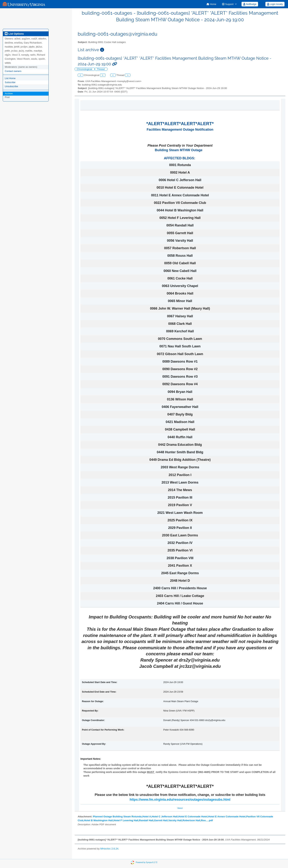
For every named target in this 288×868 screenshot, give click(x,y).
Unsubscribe (11, 86)
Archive (9, 93)
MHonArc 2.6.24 (109, 849)
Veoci (180, 808)
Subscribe (10, 82)
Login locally (275, 4)
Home (211, 4)
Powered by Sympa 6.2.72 (146, 862)
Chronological (85, 69)
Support (228, 4)
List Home (10, 78)
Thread (101, 69)
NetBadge (250, 4)
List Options (14, 34)
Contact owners (13, 71)
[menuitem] (211, 4)
